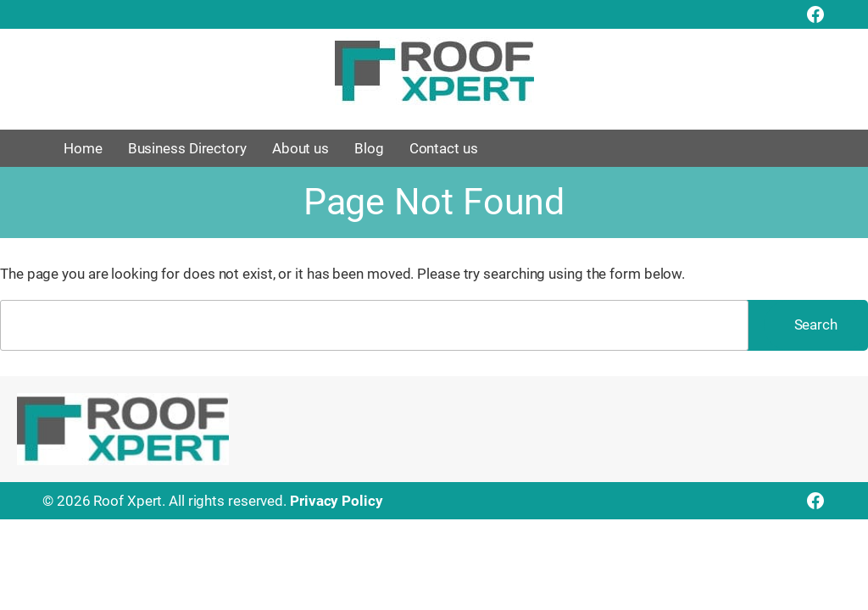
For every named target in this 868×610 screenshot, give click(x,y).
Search (816, 324)
